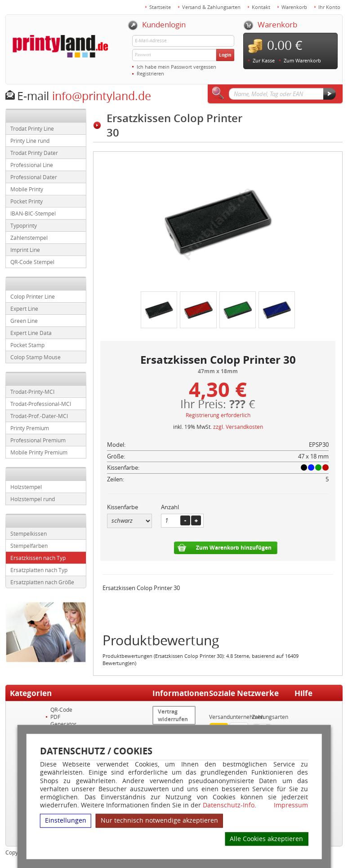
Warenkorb (294, 7)
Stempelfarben (29, 546)
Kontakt (261, 7)
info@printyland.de (102, 96)
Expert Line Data (31, 333)
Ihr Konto (329, 7)
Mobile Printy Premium (39, 452)
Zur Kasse (264, 60)
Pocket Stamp (27, 345)
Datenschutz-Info (229, 805)
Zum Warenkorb (302, 60)
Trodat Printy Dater (34, 153)
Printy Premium (30, 428)
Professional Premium (38, 440)
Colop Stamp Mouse (36, 357)
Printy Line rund (30, 141)
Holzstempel (26, 487)
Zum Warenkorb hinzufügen (234, 548)
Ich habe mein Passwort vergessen (176, 67)
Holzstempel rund (33, 499)
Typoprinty (24, 225)
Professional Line (32, 165)
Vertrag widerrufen (173, 715)
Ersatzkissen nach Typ (38, 558)
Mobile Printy (27, 189)
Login (225, 55)
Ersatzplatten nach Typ (39, 570)
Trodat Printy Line (32, 128)
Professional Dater (34, 177)
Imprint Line (25, 250)
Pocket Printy (27, 201)
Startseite (160, 7)
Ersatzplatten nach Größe (42, 582)
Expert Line (24, 308)
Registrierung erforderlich (218, 415)
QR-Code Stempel (32, 262)
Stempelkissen (29, 533)
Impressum (291, 805)
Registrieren (150, 73)
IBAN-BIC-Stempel (33, 213)
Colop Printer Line (33, 296)
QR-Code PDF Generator (63, 717)
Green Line (24, 321)
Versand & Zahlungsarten (211, 7)
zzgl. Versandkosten (238, 427)
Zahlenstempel (29, 238)
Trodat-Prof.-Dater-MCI (39, 416)
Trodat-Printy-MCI (32, 392)
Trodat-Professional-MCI (41, 404)
